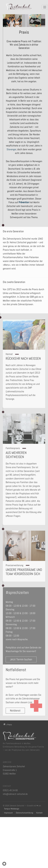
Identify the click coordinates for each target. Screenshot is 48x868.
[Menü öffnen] (45, 7)
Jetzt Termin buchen (20, 662)
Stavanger (11, 149)
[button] (4, 864)
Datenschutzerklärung (25, 813)
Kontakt (39, 813)
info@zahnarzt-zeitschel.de (15, 795)
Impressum (8, 813)
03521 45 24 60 (10, 791)
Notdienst (16, 714)
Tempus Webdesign (12, 809)
